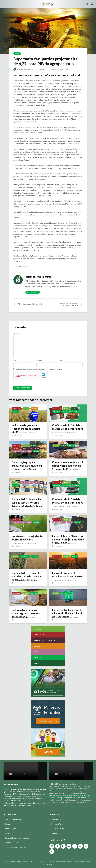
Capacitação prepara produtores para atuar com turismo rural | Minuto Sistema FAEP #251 (27, 467)
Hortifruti (16, 448)
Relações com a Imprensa (23, 69)
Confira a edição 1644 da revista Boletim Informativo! (68, 501)
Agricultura (17, 409)
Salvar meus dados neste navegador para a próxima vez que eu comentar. (39, 369)
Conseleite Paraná (57, 829)
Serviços (17, 54)
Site (61, 361)
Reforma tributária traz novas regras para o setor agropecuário (26, 613)
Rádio (29, 451)
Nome (16, 361)
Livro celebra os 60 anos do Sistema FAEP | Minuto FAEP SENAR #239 (68, 540)
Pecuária (34, 409)
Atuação (26, 409)
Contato (8, 824)
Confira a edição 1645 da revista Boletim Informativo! (68, 427)
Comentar (54, 69)
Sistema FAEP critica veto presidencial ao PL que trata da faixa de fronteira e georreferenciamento (27, 578)
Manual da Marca (11, 829)
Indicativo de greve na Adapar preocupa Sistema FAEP (26, 429)
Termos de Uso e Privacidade (15, 847)
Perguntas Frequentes (13, 819)
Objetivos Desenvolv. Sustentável (17, 838)
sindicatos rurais (28, 799)
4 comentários (32, 433)
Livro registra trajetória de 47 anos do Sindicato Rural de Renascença (67, 613)
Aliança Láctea (56, 819)
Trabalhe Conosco (11, 843)
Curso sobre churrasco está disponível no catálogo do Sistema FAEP (68, 466)
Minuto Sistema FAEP (19, 451)
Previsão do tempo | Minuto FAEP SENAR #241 (27, 538)
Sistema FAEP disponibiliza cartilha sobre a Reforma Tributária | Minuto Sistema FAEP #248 (27, 504)
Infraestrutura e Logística (31, 448)
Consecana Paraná (57, 824)
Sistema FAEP (34, 792)
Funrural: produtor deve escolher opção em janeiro (67, 575)
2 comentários (76, 470)
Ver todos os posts (33, 292)
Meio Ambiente (67, 411)
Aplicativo (8, 833)
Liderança (56, 411)
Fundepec (54, 833)
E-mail (39, 361)
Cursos (74, 409)
